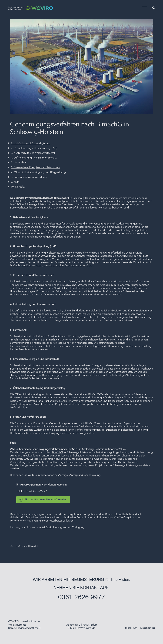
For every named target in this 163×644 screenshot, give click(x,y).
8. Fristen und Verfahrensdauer (29, 177)
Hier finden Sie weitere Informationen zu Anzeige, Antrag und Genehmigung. (56, 475)
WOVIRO (47, 527)
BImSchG (57, 452)
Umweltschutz (123, 514)
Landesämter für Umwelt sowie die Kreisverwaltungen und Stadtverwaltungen (92, 224)
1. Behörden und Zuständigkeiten (30, 143)
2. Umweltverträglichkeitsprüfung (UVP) (34, 148)
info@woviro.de (86, 628)
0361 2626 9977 (81, 597)
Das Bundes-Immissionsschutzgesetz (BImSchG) (38, 198)
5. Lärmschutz (19, 163)
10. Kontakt (18, 187)
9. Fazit (15, 182)
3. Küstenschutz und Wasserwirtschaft (33, 153)
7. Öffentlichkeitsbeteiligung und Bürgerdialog (38, 172)
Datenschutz (148, 628)
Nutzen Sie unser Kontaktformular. (43, 500)
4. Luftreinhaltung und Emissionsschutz (34, 158)
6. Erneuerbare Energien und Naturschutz (35, 167)
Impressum (131, 628)
